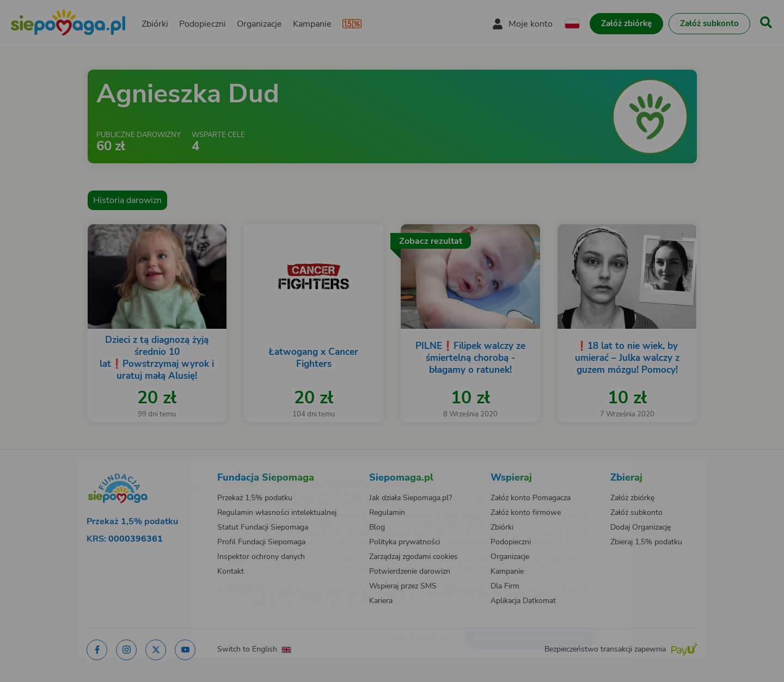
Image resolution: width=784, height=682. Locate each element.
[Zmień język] (153, 467)
